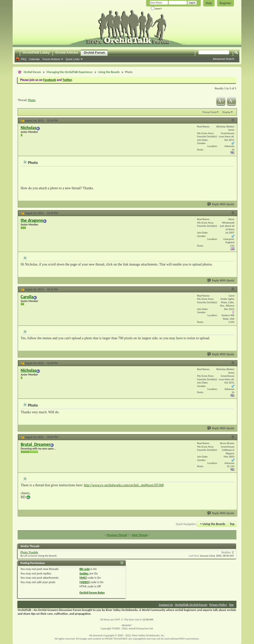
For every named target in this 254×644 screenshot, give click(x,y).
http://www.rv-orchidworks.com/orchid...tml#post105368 (124, 485)
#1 (233, 120)
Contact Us (166, 605)
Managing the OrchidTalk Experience (70, 72)
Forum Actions (51, 59)
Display (226, 112)
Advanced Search (224, 59)
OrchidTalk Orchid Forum (191, 605)
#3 (233, 289)
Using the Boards (109, 72)
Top (232, 524)
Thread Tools (209, 112)
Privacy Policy (218, 605)
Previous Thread (117, 535)
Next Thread (140, 535)
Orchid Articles (67, 53)
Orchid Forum (94, 53)
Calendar (34, 59)
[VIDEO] (84, 582)
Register (225, 3)
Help (209, 3)
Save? (157, 9)
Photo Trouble (29, 552)
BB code (85, 569)
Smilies (84, 573)
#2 (233, 213)
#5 (233, 437)
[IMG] (83, 578)
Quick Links (73, 59)
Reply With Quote (221, 204)
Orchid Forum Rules (92, 592)
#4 (233, 363)
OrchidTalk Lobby (36, 53)
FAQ (24, 59)
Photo (32, 100)
